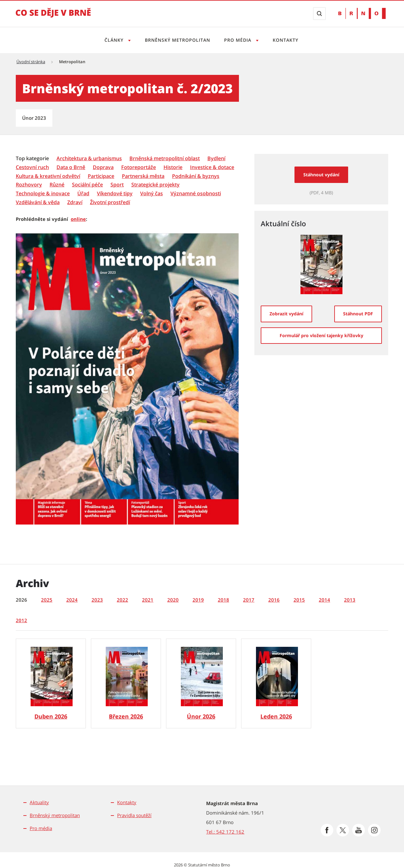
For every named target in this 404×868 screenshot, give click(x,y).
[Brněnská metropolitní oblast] (165, 158)
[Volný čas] (151, 194)
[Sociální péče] (87, 185)
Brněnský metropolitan (177, 40)
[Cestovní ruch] (32, 167)
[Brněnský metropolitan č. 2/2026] (201, 683)
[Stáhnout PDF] (358, 314)
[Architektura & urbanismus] (89, 158)
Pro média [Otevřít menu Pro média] (239, 40)
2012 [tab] (21, 620)
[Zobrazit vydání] (286, 314)
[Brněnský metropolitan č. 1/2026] (276, 683)
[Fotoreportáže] (139, 167)
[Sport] (117, 185)
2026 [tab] (21, 600)
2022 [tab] (122, 600)
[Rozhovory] (29, 185)
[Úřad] (83, 194)
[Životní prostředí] (110, 202)
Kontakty (287, 40)
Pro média (41, 828)
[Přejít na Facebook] (327, 830)
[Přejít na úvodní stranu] (53, 17)
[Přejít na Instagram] (374, 830)
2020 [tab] (173, 600)
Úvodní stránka (31, 62)
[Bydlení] (216, 158)
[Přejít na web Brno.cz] (362, 13)
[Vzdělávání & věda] (38, 202)
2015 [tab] (299, 600)
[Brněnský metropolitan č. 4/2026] (51, 683)
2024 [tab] (72, 600)
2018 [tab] (223, 600)
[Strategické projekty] (155, 185)
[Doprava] (103, 167)
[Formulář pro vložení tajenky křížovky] (321, 336)
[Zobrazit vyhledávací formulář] (319, 14)
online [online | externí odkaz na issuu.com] (78, 219)
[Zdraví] (75, 202)
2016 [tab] (274, 600)
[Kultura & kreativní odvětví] (48, 176)
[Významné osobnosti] (196, 194)
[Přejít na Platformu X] (343, 830)
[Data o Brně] (71, 167)
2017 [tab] (249, 600)
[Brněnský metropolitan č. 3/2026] (126, 683)
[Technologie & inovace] (43, 194)
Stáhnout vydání (321, 175)
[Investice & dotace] (212, 167)
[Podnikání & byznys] (196, 176)
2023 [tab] (97, 600)
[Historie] (173, 167)
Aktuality (39, 802)
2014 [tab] (324, 600)
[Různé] (57, 185)
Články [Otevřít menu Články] (113, 40)
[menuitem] (33, 158)
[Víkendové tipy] (115, 194)
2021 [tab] (148, 600)
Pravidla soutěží (134, 815)
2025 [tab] (47, 600)
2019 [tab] (198, 600)
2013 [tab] (350, 600)
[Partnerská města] (143, 176)
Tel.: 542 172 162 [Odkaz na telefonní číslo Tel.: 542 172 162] (225, 832)
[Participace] (101, 176)
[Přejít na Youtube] (359, 830)
